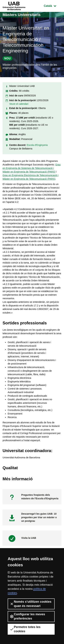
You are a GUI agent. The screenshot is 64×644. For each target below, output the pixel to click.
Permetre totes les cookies (25, 629)
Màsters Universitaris (22, 15)
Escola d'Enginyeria (37, 145)
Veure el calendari (19, 104)
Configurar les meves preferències (27, 616)
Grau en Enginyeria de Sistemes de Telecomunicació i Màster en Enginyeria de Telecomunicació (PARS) (32, 168)
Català (53, 6)
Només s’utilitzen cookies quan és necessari (31, 604)
